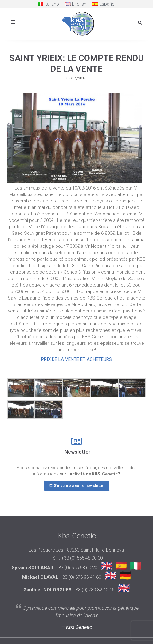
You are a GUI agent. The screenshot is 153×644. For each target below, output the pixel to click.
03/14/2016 (76, 78)
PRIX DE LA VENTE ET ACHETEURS (76, 359)
